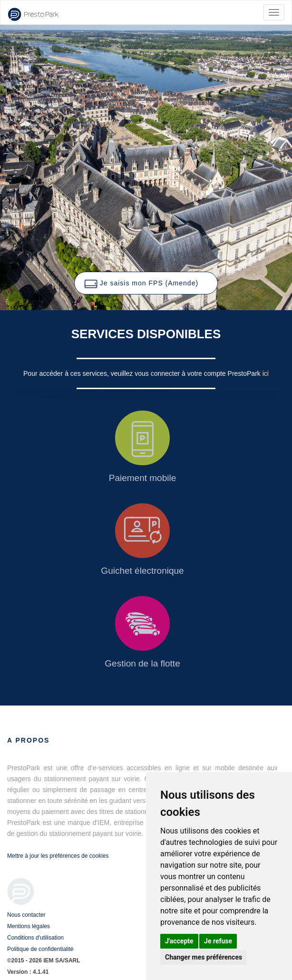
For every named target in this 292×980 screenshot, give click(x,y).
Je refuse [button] (218, 941)
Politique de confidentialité (40, 949)
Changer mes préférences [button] (204, 957)
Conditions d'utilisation (35, 938)
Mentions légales (29, 926)
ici (266, 373)
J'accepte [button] (179, 941)
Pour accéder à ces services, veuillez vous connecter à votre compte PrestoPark (143, 373)
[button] (146, 283)
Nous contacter (26, 915)
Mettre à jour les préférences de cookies (58, 856)
